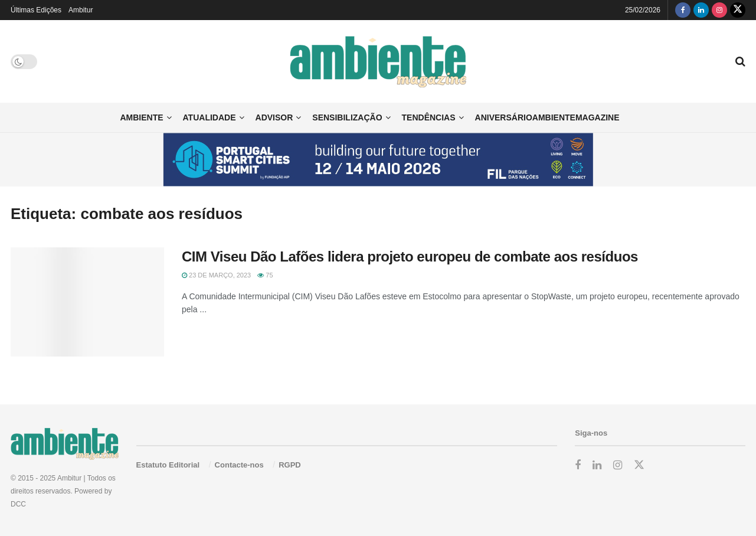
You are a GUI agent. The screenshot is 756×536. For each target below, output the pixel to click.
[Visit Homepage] (378, 62)
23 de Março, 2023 (216, 275)
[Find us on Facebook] (683, 10)
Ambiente (141, 117)
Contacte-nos (239, 465)
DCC (18, 504)
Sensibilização (347, 117)
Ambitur (81, 10)
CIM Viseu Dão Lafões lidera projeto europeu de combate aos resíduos (410, 256)
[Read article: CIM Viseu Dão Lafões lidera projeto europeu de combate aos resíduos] (87, 302)
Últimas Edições (36, 10)
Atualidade (210, 117)
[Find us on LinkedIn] (701, 10)
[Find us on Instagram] (719, 10)
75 (265, 275)
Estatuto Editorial (168, 465)
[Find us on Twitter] (738, 10)
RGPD (290, 465)
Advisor (274, 117)
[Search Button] (740, 61)
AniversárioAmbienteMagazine (547, 117)
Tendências (429, 117)
